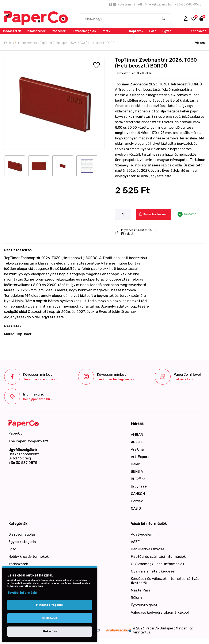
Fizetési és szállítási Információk (158, 556)
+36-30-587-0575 (188, 5)
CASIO (136, 508)
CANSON (138, 494)
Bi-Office (138, 479)
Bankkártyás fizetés (148, 549)
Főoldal (9, 43)
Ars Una (137, 449)
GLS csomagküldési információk (158, 564)
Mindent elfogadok (50, 605)
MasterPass (141, 590)
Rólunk (137, 598)
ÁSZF (135, 542)
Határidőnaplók (27, 43)
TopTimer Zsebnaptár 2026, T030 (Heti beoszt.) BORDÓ (77, 43)
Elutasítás (50, 631)
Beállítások (50, 618)
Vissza (199, 43)
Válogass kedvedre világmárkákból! (160, 612)
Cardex (137, 501)
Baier (135, 464)
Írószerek (59, 31)
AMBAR (137, 435)
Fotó (153, 31)
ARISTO (137, 442)
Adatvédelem (142, 534)
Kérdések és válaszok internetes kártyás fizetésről (165, 581)
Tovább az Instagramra (115, 379)
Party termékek (109, 34)
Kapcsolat (198, 31)
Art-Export (140, 457)
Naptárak (136, 31)
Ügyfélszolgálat (144, 605)
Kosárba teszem (153, 214)
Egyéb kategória (170, 34)
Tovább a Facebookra (40, 379)
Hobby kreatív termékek (29, 556)
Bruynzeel (139, 486)
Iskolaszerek (36, 31)
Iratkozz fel (183, 379)
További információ (22, 593)
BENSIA (137, 471)
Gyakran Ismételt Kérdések (154, 571)
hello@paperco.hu (158, 5)
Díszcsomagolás (84, 31)
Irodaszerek (12, 31)
